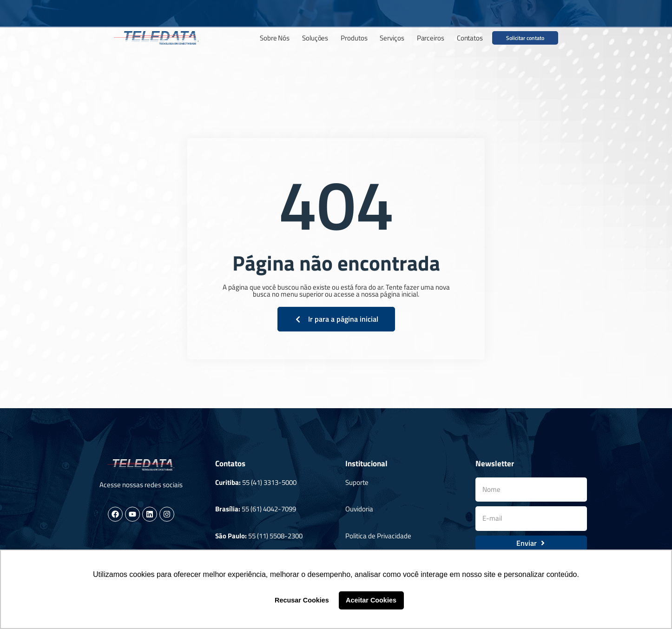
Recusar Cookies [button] (302, 600)
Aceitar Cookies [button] (371, 600)
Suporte (357, 482)
